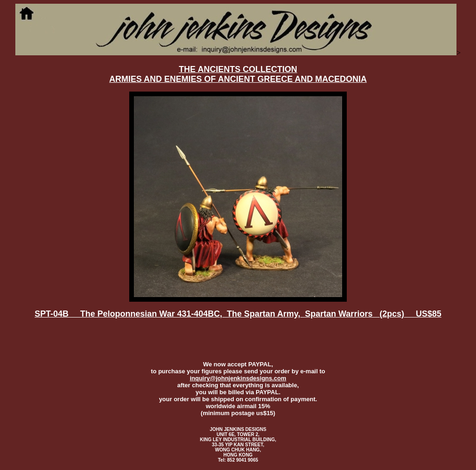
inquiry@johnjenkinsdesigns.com (238, 378)
